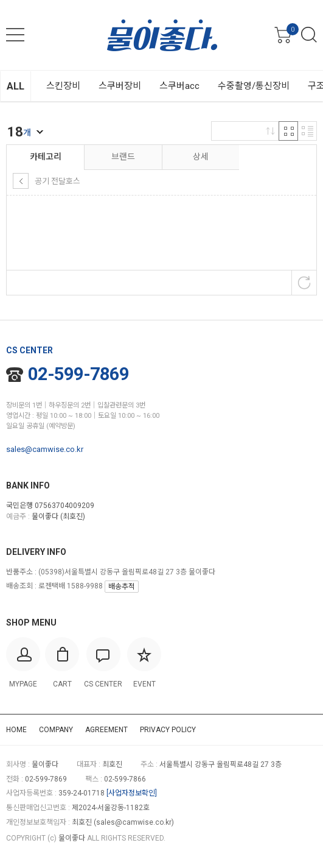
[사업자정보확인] (132, 793)
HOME (16, 730)
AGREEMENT (106, 730)
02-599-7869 (68, 374)
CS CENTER (30, 350)
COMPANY (56, 730)
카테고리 (46, 157)
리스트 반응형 (307, 131)
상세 (201, 157)
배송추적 (122, 587)
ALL (16, 86)
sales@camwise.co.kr (45, 449)
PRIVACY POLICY (168, 730)
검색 (309, 35)
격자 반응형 (288, 131)
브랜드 (123, 157)
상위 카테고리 (21, 181)
